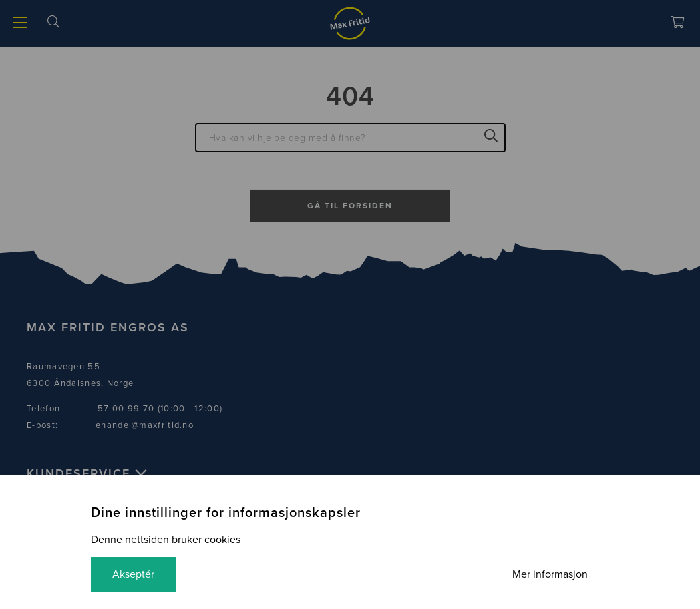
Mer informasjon (550, 574)
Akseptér (133, 574)
